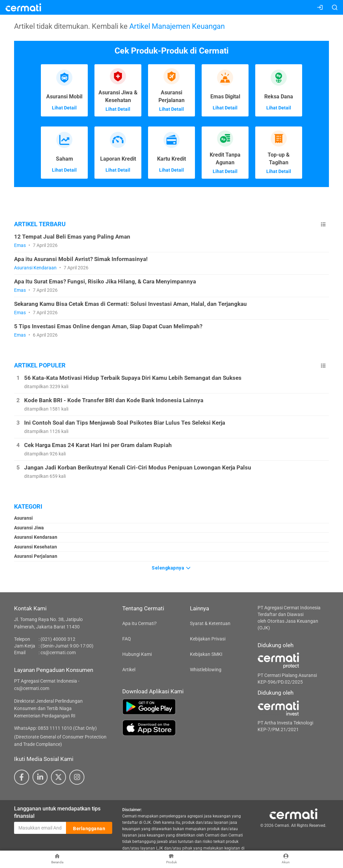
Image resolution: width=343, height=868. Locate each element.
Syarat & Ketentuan (210, 623)
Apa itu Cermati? (140, 623)
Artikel (129, 670)
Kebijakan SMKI (206, 654)
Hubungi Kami (137, 654)
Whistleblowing (206, 670)
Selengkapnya (171, 568)
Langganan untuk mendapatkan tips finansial (57, 812)
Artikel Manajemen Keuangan (177, 26)
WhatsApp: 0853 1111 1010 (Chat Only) (55, 728)
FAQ (127, 639)
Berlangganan (89, 828)
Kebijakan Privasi (208, 639)
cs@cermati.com (58, 653)
